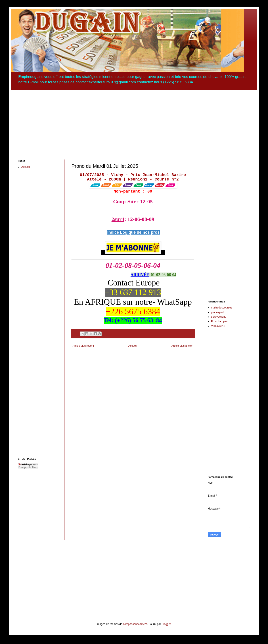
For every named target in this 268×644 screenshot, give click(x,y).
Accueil (133, 346)
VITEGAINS (218, 326)
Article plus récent (83, 346)
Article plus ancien (182, 346)
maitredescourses (222, 308)
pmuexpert (217, 312)
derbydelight (218, 317)
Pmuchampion (220, 321)
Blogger (166, 624)
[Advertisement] (134, 122)
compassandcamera (135, 624)
